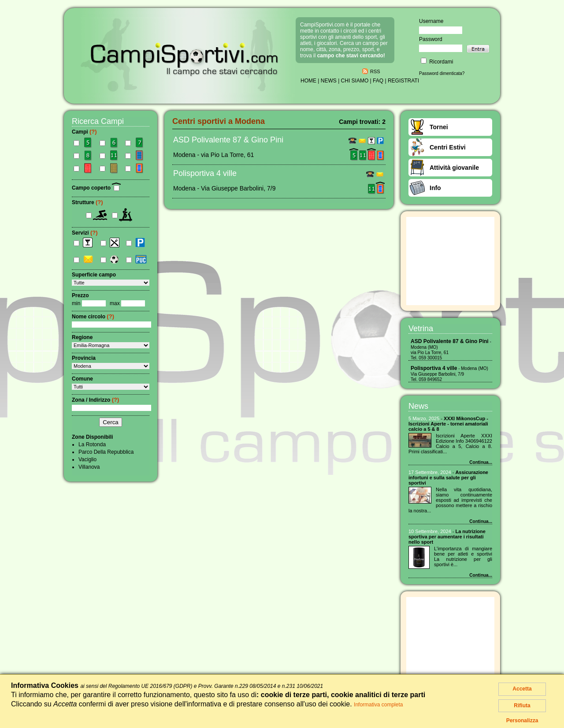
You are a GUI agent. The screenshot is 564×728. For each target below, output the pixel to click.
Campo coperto (96, 188)
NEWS (329, 81)
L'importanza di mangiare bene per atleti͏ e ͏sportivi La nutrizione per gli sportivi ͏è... (463, 556)
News (418, 406)
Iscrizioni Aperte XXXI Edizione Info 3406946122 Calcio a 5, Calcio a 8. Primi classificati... (450, 444)
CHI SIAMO (355, 81)
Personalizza (522, 721)
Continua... (481, 462)
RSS (375, 71)
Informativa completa (378, 705)
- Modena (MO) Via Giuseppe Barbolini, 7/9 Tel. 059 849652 (449, 374)
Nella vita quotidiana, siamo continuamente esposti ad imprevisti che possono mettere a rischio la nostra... (450, 500)
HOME (308, 81)
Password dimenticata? (442, 73)
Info (435, 188)
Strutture (87, 202)
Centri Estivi (448, 147)
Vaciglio (87, 459)
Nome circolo (93, 317)
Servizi (85, 233)
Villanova (89, 467)
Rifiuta (522, 706)
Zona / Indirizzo (95, 400)
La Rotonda (92, 444)
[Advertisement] (450, 261)
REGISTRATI (403, 81)
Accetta (522, 689)
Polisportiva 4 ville (205, 173)
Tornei (439, 127)
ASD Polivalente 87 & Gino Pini (228, 140)
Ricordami (437, 62)
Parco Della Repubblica (106, 452)
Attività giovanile (454, 168)
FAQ (378, 81)
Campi (84, 132)
